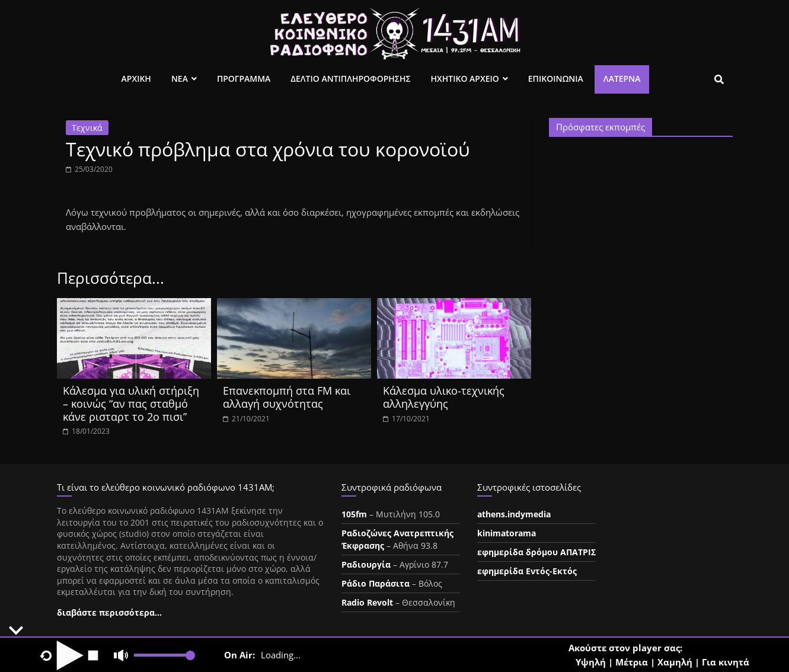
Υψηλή (591, 662)
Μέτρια (632, 662)
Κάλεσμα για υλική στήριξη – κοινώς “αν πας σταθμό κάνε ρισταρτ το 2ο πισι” (131, 403)
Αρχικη (136, 79)
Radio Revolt (367, 602)
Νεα (180, 79)
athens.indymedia (514, 514)
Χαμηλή (675, 662)
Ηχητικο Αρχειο (465, 79)
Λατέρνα (622, 79)
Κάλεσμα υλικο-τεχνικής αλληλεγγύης (444, 397)
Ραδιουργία (366, 564)
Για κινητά (726, 662)
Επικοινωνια (556, 79)
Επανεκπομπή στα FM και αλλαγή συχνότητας (287, 397)
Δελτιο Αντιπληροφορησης (350, 79)
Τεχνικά (87, 128)
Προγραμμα (244, 79)
